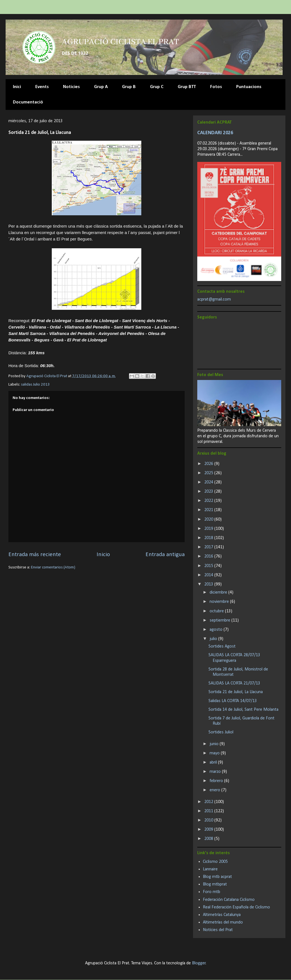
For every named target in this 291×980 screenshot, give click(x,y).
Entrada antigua (165, 555)
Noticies (71, 87)
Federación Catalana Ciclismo (229, 900)
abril (214, 762)
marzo (216, 772)
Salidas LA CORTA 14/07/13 (233, 701)
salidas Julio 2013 (35, 385)
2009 (209, 830)
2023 (209, 492)
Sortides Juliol (221, 732)
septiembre (220, 620)
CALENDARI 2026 (215, 133)
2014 (209, 575)
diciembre (219, 592)
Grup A (101, 87)
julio (214, 639)
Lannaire (210, 869)
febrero (217, 781)
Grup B (129, 87)
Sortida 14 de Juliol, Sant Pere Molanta (243, 710)
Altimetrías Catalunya (222, 915)
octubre (217, 611)
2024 (209, 482)
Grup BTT (187, 87)
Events (42, 87)
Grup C (157, 87)
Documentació (28, 102)
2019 (209, 529)
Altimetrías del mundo (223, 922)
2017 (209, 547)
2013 (209, 584)
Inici (17, 87)
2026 (209, 464)
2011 (209, 811)
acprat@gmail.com (214, 299)
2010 (209, 820)
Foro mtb (212, 892)
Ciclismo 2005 (215, 862)
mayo (215, 753)
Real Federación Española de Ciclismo (236, 907)
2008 (209, 839)
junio (215, 744)
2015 (209, 566)
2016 (209, 556)
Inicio (103, 555)
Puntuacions (249, 87)
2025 (209, 473)
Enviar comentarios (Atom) (53, 567)
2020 (209, 519)
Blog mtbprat (215, 884)
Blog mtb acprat (217, 877)
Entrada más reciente (35, 555)
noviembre (220, 602)
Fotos (216, 87)
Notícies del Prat (218, 930)
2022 (209, 501)
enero (215, 790)
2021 (209, 510)
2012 (209, 802)
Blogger (199, 963)
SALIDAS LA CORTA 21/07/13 (234, 683)
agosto (217, 630)
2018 (209, 538)
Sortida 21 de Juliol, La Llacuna (236, 692)
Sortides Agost (222, 646)
